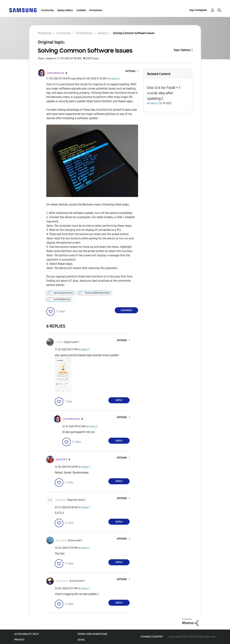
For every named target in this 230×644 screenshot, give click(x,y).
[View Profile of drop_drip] (61, 540)
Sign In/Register (198, 10)
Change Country (152, 637)
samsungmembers (63, 293)
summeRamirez (62, 299)
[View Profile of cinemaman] (62, 581)
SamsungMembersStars (97, 293)
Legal (81, 640)
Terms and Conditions (92, 634)
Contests (81, 10)
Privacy (19, 640)
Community (47, 10)
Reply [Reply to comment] (119, 400)
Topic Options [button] (182, 50)
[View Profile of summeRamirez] (56, 73)
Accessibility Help (27, 634)
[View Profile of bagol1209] (61, 459)
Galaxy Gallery (65, 10)
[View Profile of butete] (59, 342)
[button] (132, 71)
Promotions (96, 10)
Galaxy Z (115, 79)
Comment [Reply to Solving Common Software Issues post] (126, 310)
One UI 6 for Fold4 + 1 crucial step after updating (164, 93)
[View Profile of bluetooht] (61, 500)
